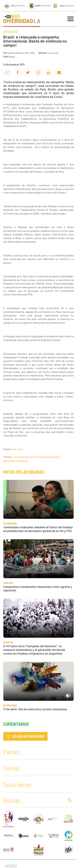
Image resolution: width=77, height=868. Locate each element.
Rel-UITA (18, 449)
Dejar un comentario (25, 736)
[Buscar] (33, 800)
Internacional (10, 524)
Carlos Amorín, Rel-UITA (21, 53)
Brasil (12, 57)
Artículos (10, 32)
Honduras (8, 583)
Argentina (8, 642)
